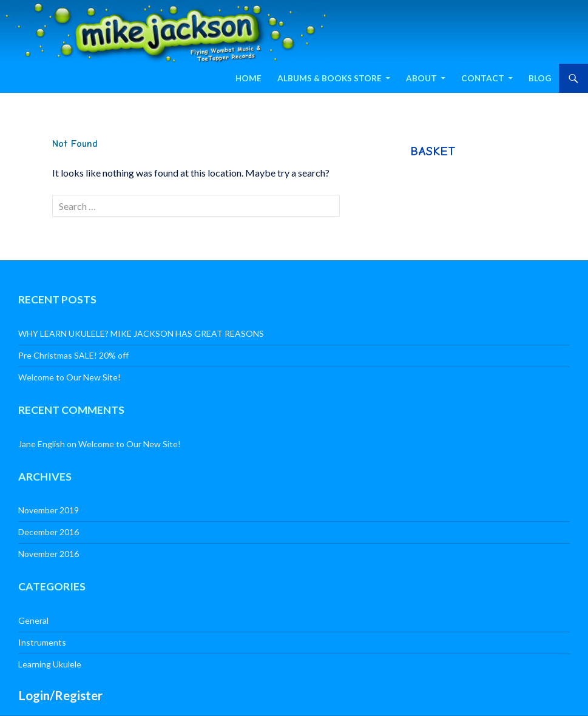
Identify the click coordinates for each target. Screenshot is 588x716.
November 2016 (49, 554)
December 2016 (49, 532)
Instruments (42, 642)
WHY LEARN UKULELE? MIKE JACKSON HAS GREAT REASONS (141, 333)
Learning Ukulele (50, 664)
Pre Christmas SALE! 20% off (73, 355)
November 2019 (49, 510)
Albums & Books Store (329, 78)
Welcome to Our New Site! (69, 377)
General (33, 620)
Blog (540, 78)
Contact (483, 78)
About (421, 78)
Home (248, 78)
